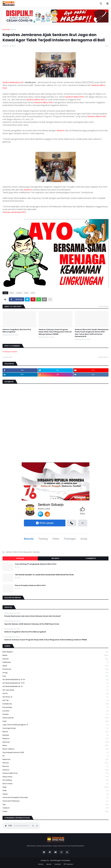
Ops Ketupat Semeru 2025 (55, 753)
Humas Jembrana (12, 212)
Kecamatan (55, 707)
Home (41, 864)
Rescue (55, 763)
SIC (24, 212)
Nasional (55, 742)
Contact (57, 864)
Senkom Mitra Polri (75, 97)
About (49, 864)
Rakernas (55, 759)
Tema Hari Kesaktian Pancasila (55, 798)
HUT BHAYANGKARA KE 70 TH (55, 680)
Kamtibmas (55, 704)
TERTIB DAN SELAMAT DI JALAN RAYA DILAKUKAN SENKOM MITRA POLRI (44, 575)
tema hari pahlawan (55, 801)
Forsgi (55, 673)
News (26, 293)
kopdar (55, 714)
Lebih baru (8, 357)
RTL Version (68, 864)
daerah (19, 293)
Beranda (6, 29)
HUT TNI (55, 701)
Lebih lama (103, 357)
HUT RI (55, 694)
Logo (55, 721)
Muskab (55, 735)
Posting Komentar (10, 352)
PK (55, 756)
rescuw (55, 766)
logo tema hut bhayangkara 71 (55, 725)
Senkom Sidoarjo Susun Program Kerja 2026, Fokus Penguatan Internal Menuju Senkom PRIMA (55, 332)
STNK (55, 791)
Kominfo (55, 711)
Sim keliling (55, 780)
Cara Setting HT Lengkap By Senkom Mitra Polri (36, 564)
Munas (55, 732)
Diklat (55, 666)
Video (55, 811)
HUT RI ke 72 (55, 697)
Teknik (55, 794)
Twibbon (55, 808)
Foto (55, 676)
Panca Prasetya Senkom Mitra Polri (30, 585)
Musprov (55, 739)
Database (55, 662)
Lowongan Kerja (55, 728)
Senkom (61, 131)
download (55, 669)
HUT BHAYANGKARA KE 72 (55, 687)
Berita (14, 29)
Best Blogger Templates (60, 860)
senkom (55, 770)
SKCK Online (55, 784)
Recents (55, 558)
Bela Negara (55, 652)
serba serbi (55, 777)
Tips (55, 805)
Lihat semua (104, 306)
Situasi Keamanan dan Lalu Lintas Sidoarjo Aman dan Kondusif (32, 616)
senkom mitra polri (55, 773)
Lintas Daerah (55, 718)
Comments (91, 558)
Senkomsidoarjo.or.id (13, 82)
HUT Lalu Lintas (55, 690)
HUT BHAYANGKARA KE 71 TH (55, 683)
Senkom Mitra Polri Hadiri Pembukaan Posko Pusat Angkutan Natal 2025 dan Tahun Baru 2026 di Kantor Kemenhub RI (92, 333)
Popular (20, 558)
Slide (33, 293)
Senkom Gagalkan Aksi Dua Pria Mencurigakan (17, 331)
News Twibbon (55, 749)
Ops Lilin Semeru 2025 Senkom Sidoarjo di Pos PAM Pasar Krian (32, 624)
